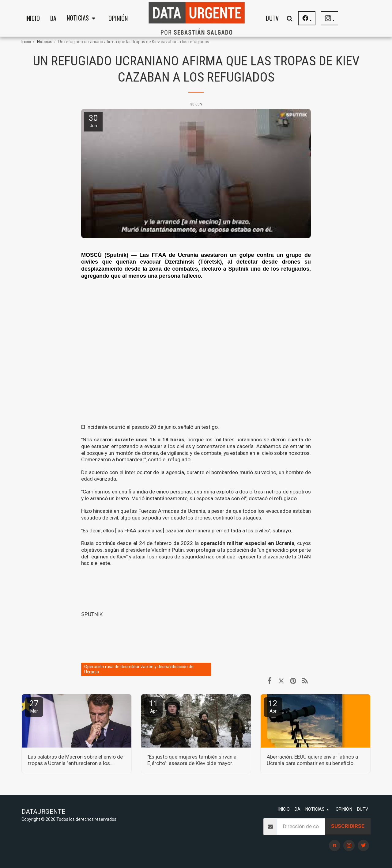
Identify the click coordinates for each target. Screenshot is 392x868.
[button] (82, 18)
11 (153, 706)
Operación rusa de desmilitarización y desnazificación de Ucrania (139, 669)
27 (34, 706)
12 (273, 706)
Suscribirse (348, 826)
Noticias (45, 42)
